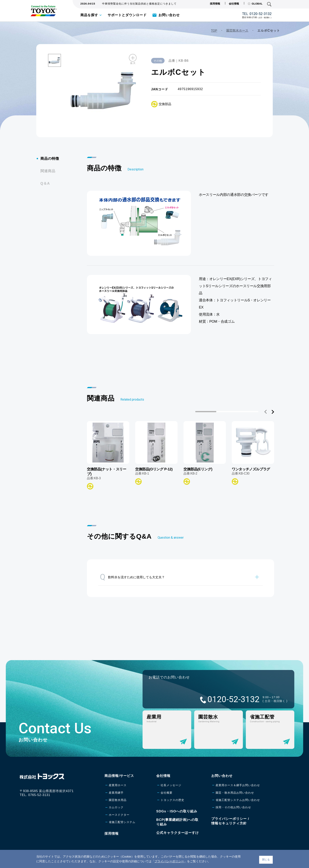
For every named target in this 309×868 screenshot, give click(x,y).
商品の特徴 (50, 159)
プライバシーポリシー (169, 861)
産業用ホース (118, 785)
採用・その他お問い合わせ (233, 807)
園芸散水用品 (118, 800)
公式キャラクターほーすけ (178, 833)
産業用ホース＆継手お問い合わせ (238, 785)
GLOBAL (255, 4)
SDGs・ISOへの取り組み (177, 811)
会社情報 (234, 4)
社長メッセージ (171, 785)
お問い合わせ (169, 15)
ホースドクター (119, 815)
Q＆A (45, 183)
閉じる (266, 860)
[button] (266, 412)
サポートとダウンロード (127, 15)
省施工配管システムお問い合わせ (238, 800)
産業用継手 (116, 793)
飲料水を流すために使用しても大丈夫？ (132, 577)
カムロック (116, 807)
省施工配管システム (122, 822)
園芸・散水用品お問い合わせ (235, 793)
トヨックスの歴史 (172, 800)
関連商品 (48, 171)
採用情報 (215, 4)
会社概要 (167, 793)
